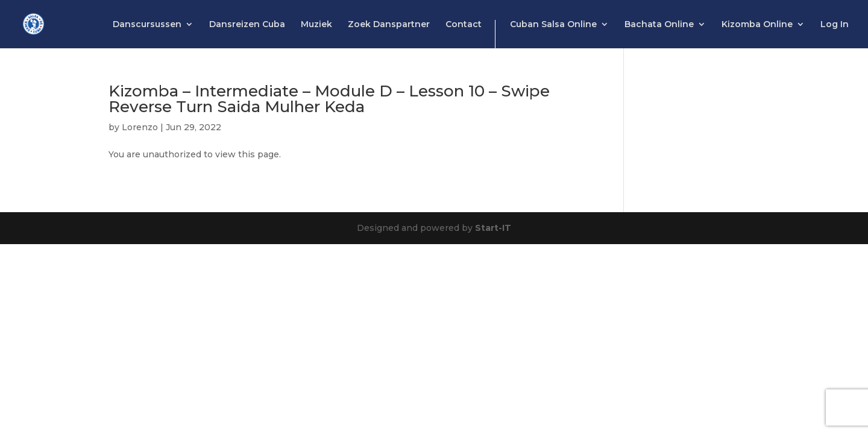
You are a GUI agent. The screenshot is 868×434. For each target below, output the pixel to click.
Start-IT (493, 228)
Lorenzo (140, 127)
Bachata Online (659, 25)
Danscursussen (147, 25)
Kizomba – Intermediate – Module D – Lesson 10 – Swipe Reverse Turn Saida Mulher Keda (329, 99)
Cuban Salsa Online (553, 25)
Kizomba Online (757, 25)
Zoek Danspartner (389, 25)
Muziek (316, 25)
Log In (835, 25)
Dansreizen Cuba (247, 25)
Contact (464, 25)
